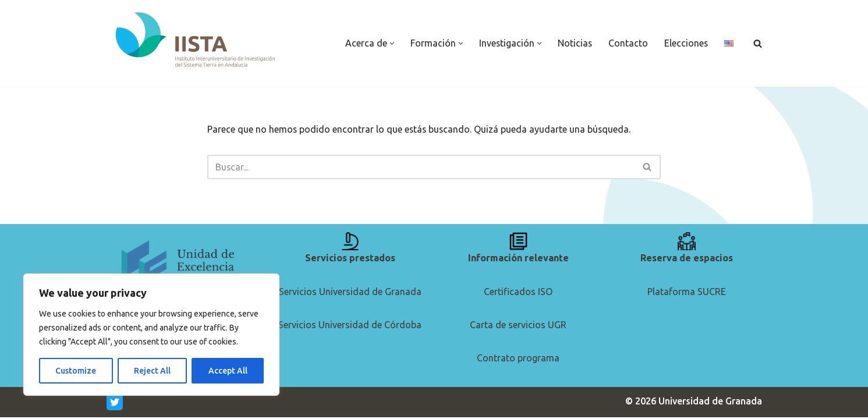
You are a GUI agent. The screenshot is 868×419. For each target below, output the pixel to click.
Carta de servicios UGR (518, 326)
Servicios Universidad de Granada (350, 293)
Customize (76, 371)
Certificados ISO (518, 293)
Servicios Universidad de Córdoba (350, 326)
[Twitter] (115, 404)
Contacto (628, 43)
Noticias (574, 43)
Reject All (152, 371)
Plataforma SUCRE (687, 293)
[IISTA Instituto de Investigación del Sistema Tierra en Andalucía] (196, 40)
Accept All (228, 371)
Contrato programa (518, 360)
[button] (390, 43)
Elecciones (686, 43)
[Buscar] (758, 43)
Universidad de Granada (710, 403)
